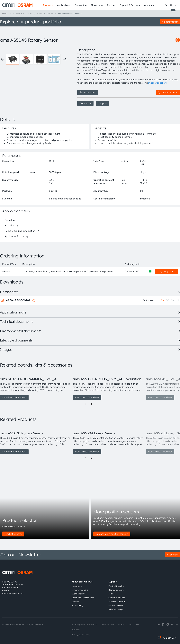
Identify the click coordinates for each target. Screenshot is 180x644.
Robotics (9, 225)
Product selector (13, 534)
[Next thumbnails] (65, 59)
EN (163, 300)
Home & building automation (20, 231)
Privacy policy (78, 625)
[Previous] (85, 404)
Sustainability (78, 594)
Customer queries (117, 598)
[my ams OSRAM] (175, 5)
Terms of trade (108, 625)
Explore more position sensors (112, 534)
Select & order (168, 92)
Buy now (166, 271)
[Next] (91, 404)
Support (102, 103)
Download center (116, 590)
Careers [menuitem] (111, 5)
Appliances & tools (14, 236)
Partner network (116, 605)
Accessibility (77, 605)
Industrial (10, 220)
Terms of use (93, 625)
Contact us (85, 103)
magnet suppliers (157, 83)
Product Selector (116, 586)
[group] (35, 385)
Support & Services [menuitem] (130, 5)
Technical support (117, 602)
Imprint (121, 625)
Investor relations (80, 590)
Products (7, 13)
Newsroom (77, 586)
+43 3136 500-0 (16, 593)
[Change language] (171, 5)
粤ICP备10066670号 (81, 635)
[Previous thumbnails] (2, 59)
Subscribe (172, 555)
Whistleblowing (116, 609)
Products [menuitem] (48, 5)
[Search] (166, 5)
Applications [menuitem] (64, 5)
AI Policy (76, 630)
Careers (75, 602)
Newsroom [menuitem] (97, 5)
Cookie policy (133, 625)
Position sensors (45, 13)
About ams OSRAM (82, 582)
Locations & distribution (83, 598)
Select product (170, 22)
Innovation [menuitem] (81, 5)
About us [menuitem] (149, 5)
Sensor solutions (24, 13)
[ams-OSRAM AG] (17, 5)
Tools (111, 594)
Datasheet (88, 92)
